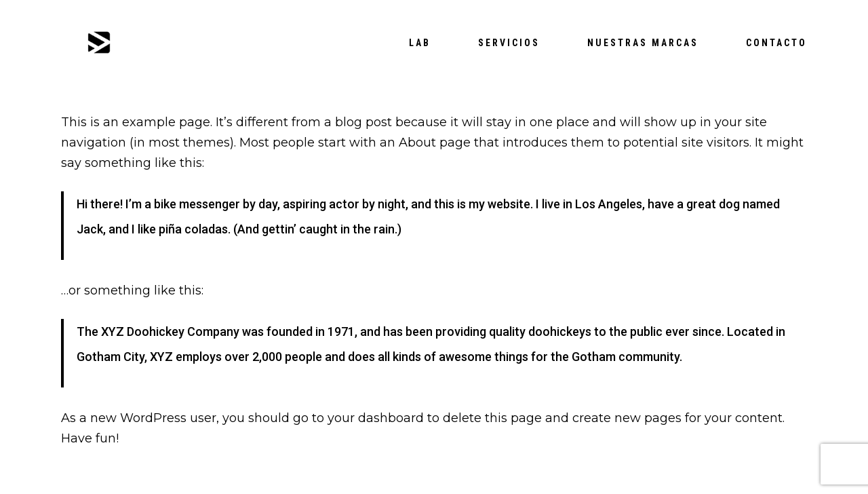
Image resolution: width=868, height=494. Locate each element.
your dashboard (376, 418)
